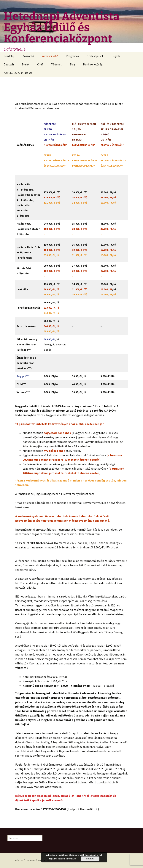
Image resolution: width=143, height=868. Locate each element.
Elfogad (90, 859)
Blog (72, 64)
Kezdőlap (9, 56)
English (116, 56)
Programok (73, 56)
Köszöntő (28, 56)
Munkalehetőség (93, 64)
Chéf (40, 64)
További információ (67, 859)
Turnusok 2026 (50, 56)
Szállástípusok (95, 56)
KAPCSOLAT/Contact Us (18, 73)
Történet (56, 64)
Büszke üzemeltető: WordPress (33, 860)
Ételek (26, 64)
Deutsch (9, 64)
